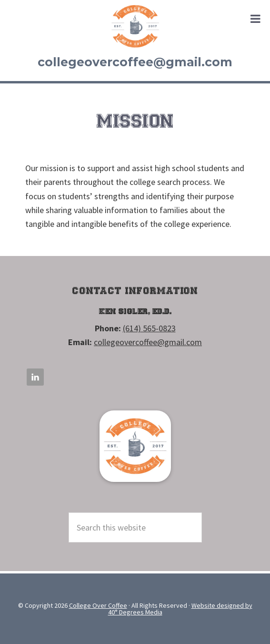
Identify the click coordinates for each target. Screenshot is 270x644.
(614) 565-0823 (149, 328)
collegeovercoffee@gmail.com (135, 62)
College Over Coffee (135, 26)
